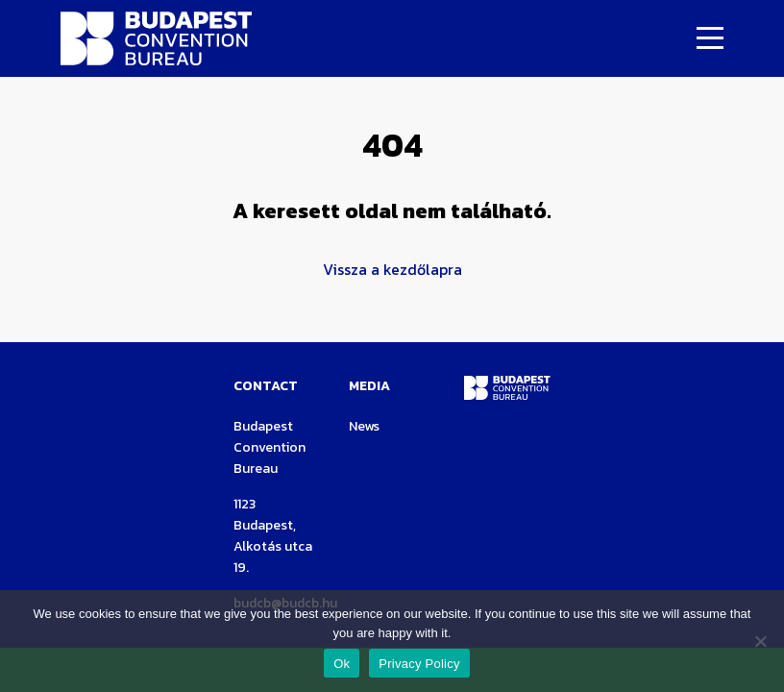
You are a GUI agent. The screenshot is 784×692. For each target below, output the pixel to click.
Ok (342, 664)
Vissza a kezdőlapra (392, 269)
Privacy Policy (419, 664)
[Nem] (760, 641)
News (364, 426)
